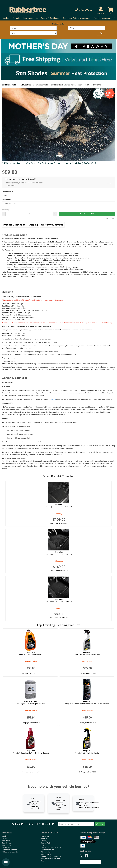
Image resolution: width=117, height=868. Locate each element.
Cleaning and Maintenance (51, 847)
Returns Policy (46, 843)
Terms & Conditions (9, 276)
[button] (80, 10)
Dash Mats (67, 18)
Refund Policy (31, 276)
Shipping (33, 225)
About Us (44, 838)
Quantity (6, 210)
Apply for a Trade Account (50, 859)
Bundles (5, 836)
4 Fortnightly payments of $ (59, 184)
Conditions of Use (47, 850)
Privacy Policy (46, 852)
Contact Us (52, 399)
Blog (42, 861)
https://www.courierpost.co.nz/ (13, 364)
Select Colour (7, 192)
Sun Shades (6, 845)
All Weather (26, 85)
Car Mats (6, 85)
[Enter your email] (76, 824)
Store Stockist (46, 854)
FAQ (42, 845)
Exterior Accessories (9, 850)
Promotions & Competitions (51, 856)
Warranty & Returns (52, 225)
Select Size (6, 200)
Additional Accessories (10, 852)
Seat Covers (6, 843)
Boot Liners (6, 841)
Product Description (14, 225)
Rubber (15, 85)
